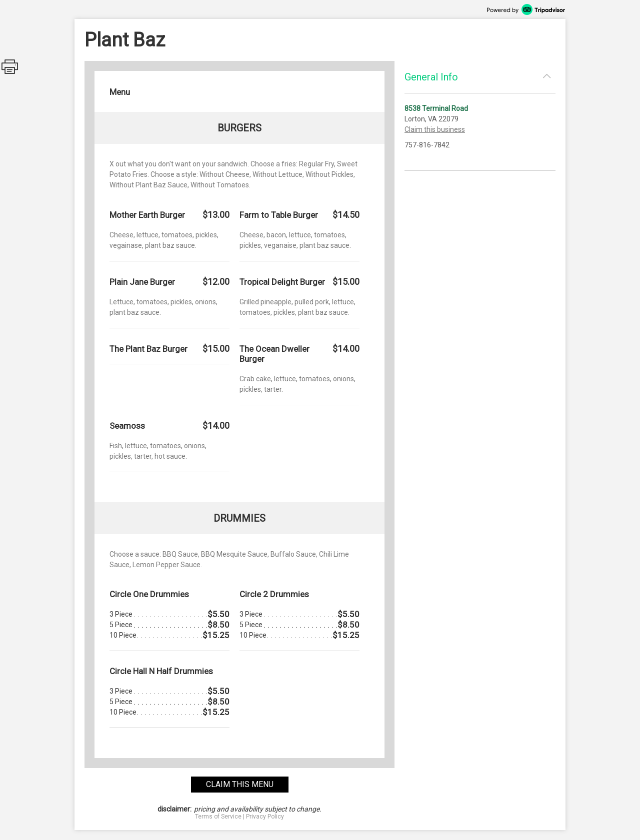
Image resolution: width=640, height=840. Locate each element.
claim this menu (240, 784)
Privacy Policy (265, 817)
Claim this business (435, 129)
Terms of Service (218, 817)
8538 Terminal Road (436, 108)
